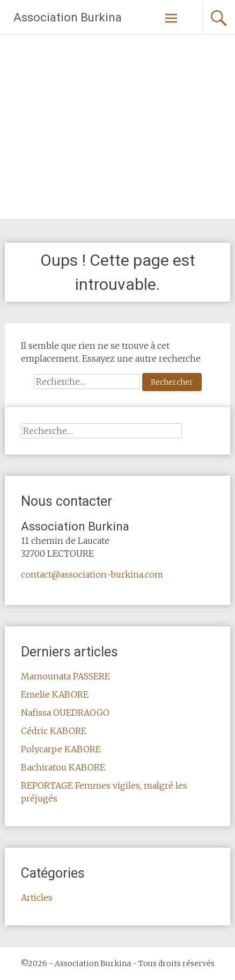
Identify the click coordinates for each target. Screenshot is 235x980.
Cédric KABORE (54, 731)
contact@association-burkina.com (92, 574)
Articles (37, 897)
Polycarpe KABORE (61, 749)
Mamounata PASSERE (65, 676)
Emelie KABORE (55, 694)
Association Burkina (68, 17)
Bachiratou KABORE (63, 767)
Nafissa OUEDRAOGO (65, 713)
